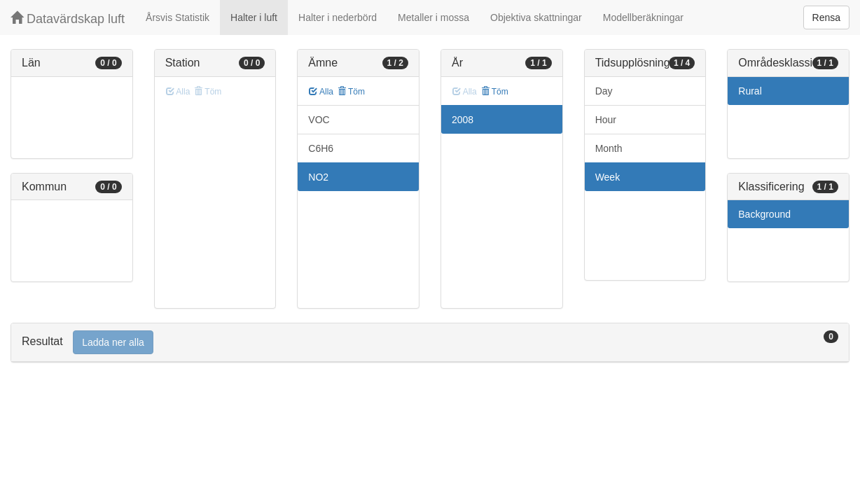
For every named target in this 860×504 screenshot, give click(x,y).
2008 (463, 120)
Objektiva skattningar (536, 17)
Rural (750, 91)
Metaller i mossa (434, 17)
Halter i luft (254, 17)
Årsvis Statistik (178, 17)
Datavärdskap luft (68, 19)
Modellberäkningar (643, 17)
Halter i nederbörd (338, 17)
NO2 (318, 177)
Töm (351, 92)
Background (764, 214)
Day (604, 91)
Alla (321, 92)
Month (609, 148)
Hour (606, 120)
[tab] (430, 343)
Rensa (826, 17)
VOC (319, 120)
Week (608, 177)
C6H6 (321, 148)
